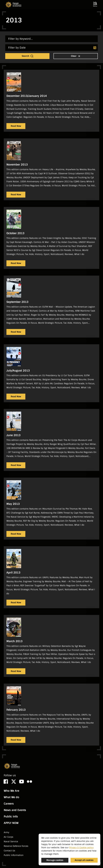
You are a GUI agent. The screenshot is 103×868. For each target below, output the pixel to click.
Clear (76, 56)
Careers (9, 804)
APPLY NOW (11, 823)
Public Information (14, 855)
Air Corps (9, 837)
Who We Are (11, 791)
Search (28, 56)
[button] (95, 5)
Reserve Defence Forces (16, 846)
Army (7, 832)
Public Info (11, 816)
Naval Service (11, 842)
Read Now (16, 126)
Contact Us (9, 851)
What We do (11, 797)
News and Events (15, 810)
